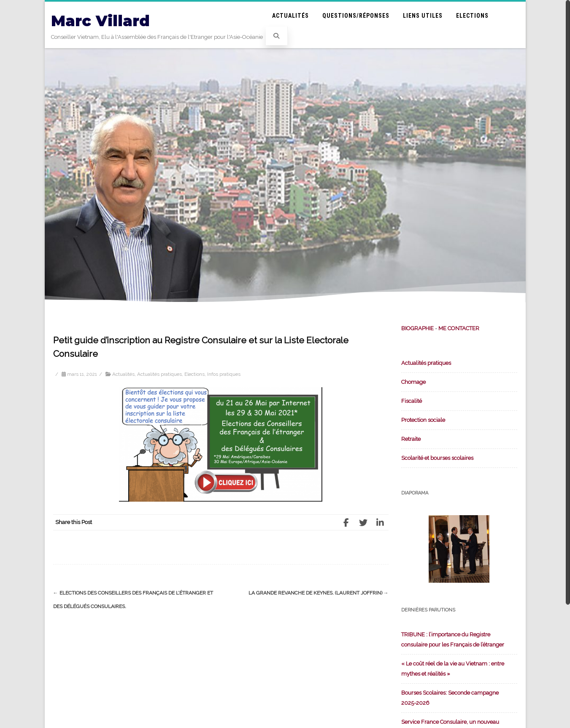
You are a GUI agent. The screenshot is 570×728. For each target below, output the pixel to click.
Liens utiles (423, 16)
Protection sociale (423, 420)
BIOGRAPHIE (417, 328)
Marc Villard (100, 21)
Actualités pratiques (159, 374)
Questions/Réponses (356, 16)
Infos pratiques (224, 374)
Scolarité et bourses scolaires (437, 458)
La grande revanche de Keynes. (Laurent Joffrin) (319, 593)
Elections (472, 16)
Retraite (411, 439)
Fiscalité (412, 401)
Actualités (290, 16)
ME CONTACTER (459, 328)
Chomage (413, 382)
